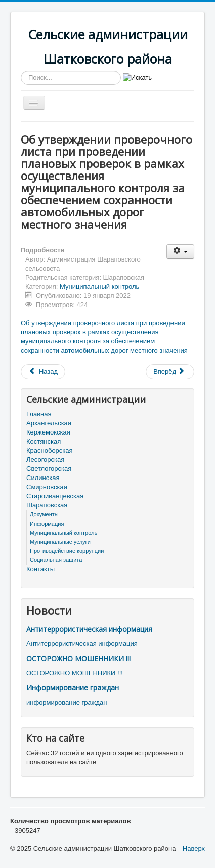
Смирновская (47, 487)
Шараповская (47, 505)
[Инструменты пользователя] (180, 252)
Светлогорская (49, 469)
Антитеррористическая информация (89, 629)
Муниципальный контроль (99, 287)
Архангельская (49, 423)
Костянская (44, 441)
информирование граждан (67, 702)
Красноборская (50, 450)
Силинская (43, 478)
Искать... (21, 71)
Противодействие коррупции (67, 551)
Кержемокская (48, 432)
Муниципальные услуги (60, 542)
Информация (47, 524)
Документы (44, 514)
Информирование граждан (73, 688)
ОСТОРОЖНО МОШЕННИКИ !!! (78, 658)
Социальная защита (56, 560)
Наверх (194, 849)
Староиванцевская (55, 496)
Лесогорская (45, 460)
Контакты (40, 569)
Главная (39, 414)
